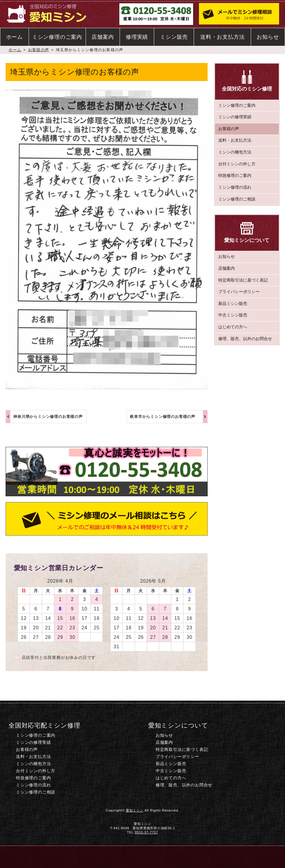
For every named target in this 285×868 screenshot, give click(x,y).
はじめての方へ (233, 327)
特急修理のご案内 (235, 176)
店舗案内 (103, 37)
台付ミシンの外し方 (237, 164)
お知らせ (268, 37)
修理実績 (137, 37)
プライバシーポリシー (239, 292)
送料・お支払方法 (222, 37)
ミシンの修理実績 (235, 117)
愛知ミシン (135, 810)
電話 (98, 856)
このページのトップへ (247, 856)
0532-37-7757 (146, 832)
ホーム (14, 37)
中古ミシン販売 (233, 315)
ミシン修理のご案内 (57, 37)
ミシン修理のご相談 (237, 199)
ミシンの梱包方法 (235, 152)
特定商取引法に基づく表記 (243, 280)
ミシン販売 (174, 37)
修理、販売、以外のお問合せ (245, 339)
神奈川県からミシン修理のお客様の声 (48, 417)
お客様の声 (39, 50)
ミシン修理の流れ (235, 187)
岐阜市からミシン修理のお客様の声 (163, 417)
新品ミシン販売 (233, 304)
